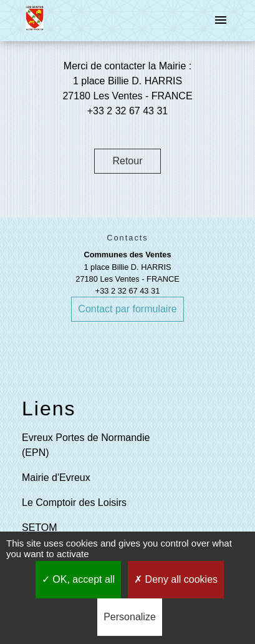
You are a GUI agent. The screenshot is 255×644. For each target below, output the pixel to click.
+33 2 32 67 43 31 (128, 291)
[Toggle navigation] (221, 21)
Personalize (130, 617)
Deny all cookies (176, 579)
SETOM (40, 528)
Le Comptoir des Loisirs (74, 503)
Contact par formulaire (127, 309)
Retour (127, 161)
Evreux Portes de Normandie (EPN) (86, 445)
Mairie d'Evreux (56, 478)
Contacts (128, 238)
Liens (49, 409)
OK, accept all (78, 579)
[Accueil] (35, 21)
